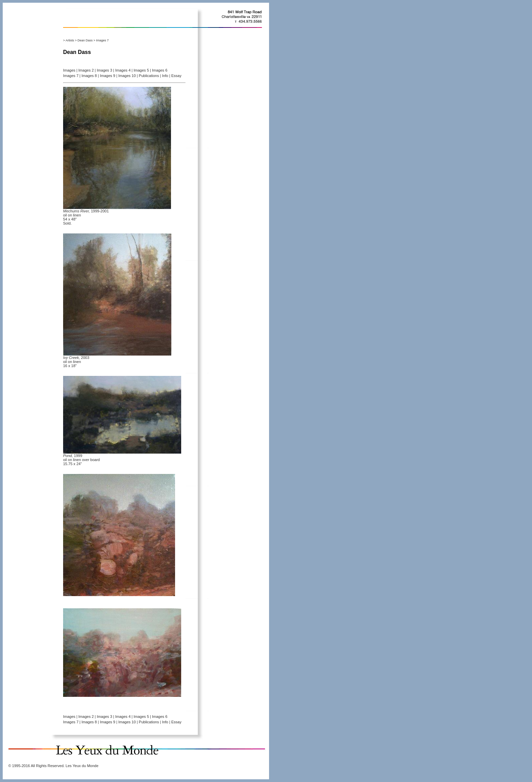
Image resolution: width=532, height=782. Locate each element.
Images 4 (123, 70)
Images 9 (107, 76)
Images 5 (141, 70)
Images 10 (127, 76)
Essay (176, 76)
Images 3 (104, 70)
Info (165, 76)
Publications (149, 76)
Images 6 (160, 70)
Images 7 (71, 76)
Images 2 (86, 70)
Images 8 (89, 76)
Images (69, 70)
